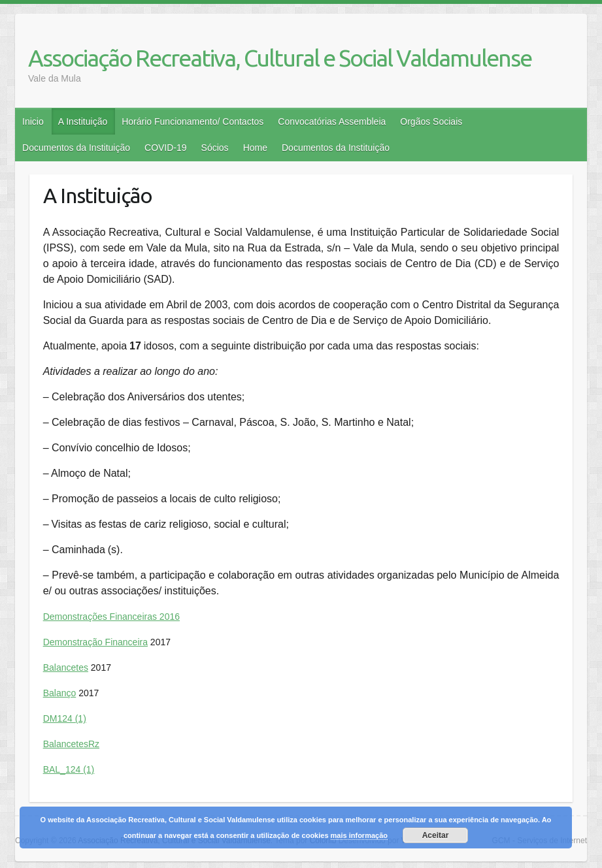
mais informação (359, 835)
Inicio (33, 121)
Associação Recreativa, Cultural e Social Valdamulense (280, 58)
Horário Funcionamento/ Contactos (192, 121)
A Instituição (83, 121)
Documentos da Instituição (76, 148)
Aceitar (436, 835)
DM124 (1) (65, 718)
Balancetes (66, 667)
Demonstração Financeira (95, 642)
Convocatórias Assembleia (332, 121)
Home (255, 148)
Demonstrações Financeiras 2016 (111, 617)
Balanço (60, 693)
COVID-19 (166, 148)
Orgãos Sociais (431, 121)
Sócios (215, 148)
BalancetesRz (71, 744)
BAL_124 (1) (69, 769)
